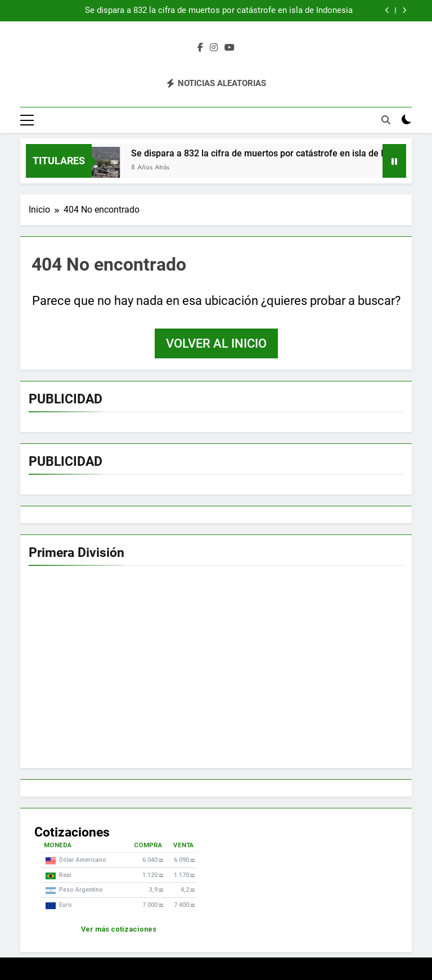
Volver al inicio (216, 343)
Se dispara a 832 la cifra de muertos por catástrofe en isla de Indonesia (219, 11)
